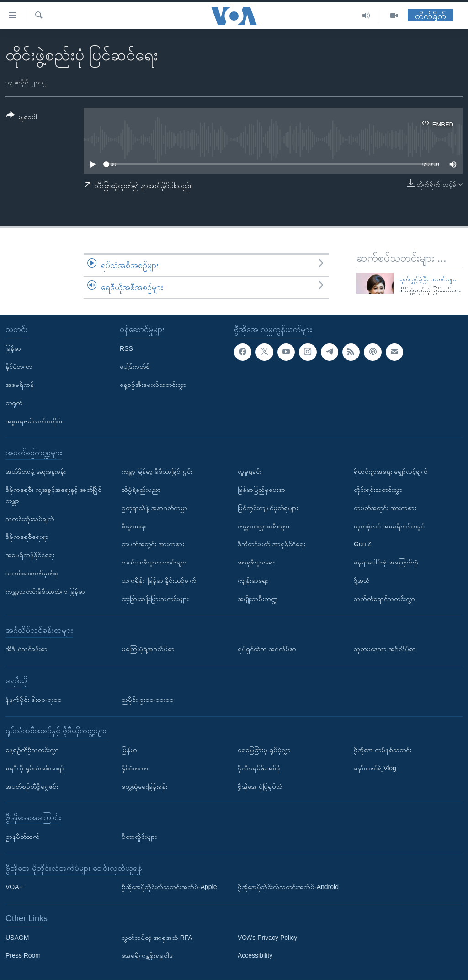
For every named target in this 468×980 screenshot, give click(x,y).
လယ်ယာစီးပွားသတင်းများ (154, 563)
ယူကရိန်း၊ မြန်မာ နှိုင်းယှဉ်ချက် (159, 580)
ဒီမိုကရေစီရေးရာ (27, 537)
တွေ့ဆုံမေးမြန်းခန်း (144, 786)
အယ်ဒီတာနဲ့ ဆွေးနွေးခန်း (36, 472)
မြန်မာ (13, 348)
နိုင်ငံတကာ (19, 367)
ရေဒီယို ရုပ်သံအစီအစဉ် (35, 768)
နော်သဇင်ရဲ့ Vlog (375, 768)
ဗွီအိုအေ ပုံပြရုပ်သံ (260, 786)
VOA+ (14, 887)
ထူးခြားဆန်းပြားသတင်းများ (155, 599)
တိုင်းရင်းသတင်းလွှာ (378, 490)
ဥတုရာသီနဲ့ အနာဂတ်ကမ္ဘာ (154, 508)
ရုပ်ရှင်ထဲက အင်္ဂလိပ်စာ (267, 649)
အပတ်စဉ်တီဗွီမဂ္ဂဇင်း (32, 786)
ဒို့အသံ (362, 580)
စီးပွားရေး (134, 526)
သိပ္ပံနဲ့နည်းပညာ (141, 490)
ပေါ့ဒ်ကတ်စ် (135, 367)
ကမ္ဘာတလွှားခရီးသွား (263, 526)
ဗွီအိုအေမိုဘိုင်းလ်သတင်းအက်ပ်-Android (288, 887)
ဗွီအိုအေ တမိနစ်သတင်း (383, 750)
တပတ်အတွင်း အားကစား (153, 544)
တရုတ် (14, 403)
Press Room (23, 956)
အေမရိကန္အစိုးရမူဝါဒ (147, 956)
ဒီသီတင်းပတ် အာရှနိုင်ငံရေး (271, 544)
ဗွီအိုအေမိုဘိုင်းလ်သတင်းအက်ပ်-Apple (169, 887)
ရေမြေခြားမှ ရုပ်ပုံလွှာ (264, 750)
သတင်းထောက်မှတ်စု (32, 573)
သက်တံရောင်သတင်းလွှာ (384, 599)
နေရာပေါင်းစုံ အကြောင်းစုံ (386, 563)
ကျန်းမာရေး (253, 580)
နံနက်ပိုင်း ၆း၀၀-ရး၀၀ (34, 700)
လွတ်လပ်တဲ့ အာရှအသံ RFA (157, 938)
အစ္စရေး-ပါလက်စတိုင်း (34, 421)
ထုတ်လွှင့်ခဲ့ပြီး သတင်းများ (427, 279)
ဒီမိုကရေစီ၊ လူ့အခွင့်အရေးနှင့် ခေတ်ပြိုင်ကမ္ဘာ (53, 495)
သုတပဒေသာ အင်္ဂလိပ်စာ (385, 649)
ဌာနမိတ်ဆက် (23, 837)
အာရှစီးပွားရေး (256, 563)
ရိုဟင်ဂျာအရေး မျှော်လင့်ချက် (391, 472)
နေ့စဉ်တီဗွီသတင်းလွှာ (32, 750)
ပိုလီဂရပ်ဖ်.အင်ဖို (259, 768)
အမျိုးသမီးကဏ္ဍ (258, 599)
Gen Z (363, 544)
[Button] (21, 118)
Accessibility (255, 956)
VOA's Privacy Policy (267, 938)
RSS (126, 348)
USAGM (17, 938)
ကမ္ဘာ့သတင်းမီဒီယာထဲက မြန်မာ (45, 591)
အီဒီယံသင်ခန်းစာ (27, 649)
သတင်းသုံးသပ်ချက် (30, 519)
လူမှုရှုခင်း (250, 472)
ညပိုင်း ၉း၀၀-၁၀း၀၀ (148, 700)
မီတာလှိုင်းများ (139, 837)
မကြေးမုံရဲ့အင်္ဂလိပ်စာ (148, 649)
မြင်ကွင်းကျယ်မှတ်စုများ (268, 508)
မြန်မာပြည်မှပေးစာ (261, 490)
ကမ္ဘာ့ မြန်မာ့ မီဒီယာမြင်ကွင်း (157, 472)
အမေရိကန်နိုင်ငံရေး (30, 555)
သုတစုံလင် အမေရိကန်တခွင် (389, 526)
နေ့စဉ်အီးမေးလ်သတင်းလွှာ (153, 385)
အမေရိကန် (20, 385)
